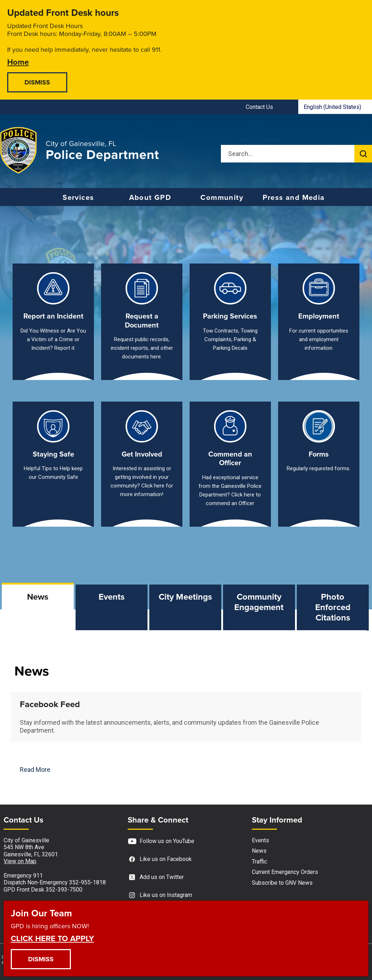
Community (222, 197)
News (259, 851)
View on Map (20, 861)
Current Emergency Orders (285, 872)
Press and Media (294, 197)
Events (260, 840)
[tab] (38, 608)
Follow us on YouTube (161, 841)
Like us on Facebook (160, 859)
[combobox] (335, 107)
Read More (35, 770)
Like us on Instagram (160, 895)
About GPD (150, 197)
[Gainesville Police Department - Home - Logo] (80, 150)
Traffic (259, 862)
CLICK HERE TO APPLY (52, 938)
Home (18, 62)
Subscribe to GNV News (282, 883)
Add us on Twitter (156, 877)
